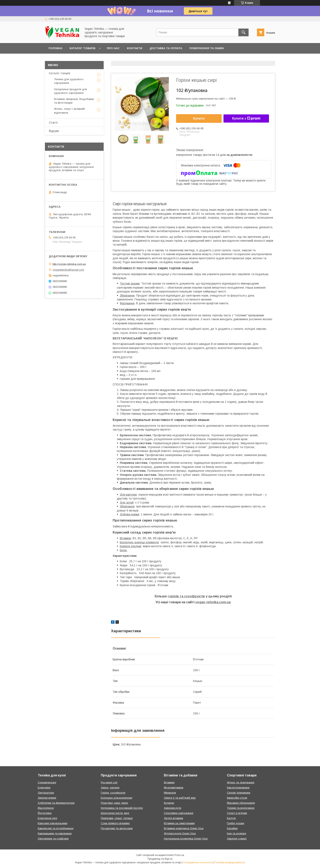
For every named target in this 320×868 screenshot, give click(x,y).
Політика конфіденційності (230, 862)
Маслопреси (46, 808)
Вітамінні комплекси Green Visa (184, 828)
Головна (55, 48)
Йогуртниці (45, 813)
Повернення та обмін (207, 48)
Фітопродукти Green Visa (180, 833)
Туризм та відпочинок (241, 808)
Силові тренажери (239, 793)
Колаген (169, 803)
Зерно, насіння (110, 788)
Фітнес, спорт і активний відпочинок (69, 111)
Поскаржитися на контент (198, 862)
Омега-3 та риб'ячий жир (180, 798)
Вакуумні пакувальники (53, 823)
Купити (199, 118)
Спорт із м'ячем (237, 813)
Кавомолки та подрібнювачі (56, 828)
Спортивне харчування (179, 813)
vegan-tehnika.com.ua (213, 602)
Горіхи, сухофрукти (113, 793)
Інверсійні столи (237, 798)
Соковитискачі (47, 782)
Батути (231, 818)
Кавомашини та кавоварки (55, 833)
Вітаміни (169, 782)
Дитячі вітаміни (173, 818)
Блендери (44, 788)
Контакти (135, 48)
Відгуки (54, 131)
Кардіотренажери (238, 788)
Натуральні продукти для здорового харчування (71, 91)
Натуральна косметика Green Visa (186, 839)
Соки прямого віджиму (115, 823)
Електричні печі (47, 818)
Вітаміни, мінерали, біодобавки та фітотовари (74, 101)
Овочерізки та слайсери (53, 839)
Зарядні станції (237, 839)
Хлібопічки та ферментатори (56, 803)
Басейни (232, 828)
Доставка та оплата (166, 48)
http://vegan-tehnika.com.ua (69, 264)
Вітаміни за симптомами (179, 823)
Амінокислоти (173, 808)
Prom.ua (179, 855)
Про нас (113, 48)
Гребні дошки (236, 823)
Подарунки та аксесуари (117, 828)
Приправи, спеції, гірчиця (117, 818)
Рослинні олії (109, 782)
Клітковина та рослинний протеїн (122, 808)
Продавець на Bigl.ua (160, 859)
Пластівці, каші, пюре (114, 803)
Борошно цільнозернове (117, 798)
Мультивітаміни (174, 788)
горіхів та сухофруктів (186, 596)
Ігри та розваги (237, 833)
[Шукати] (243, 32)
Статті (53, 123)
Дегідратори (46, 793)
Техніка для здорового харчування (69, 81)
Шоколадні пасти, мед (115, 813)
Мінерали (170, 793)
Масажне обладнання (241, 803)
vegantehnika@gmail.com (68, 270)
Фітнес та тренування (241, 782)
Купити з (246, 118)
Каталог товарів (82, 48)
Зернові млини (47, 798)
